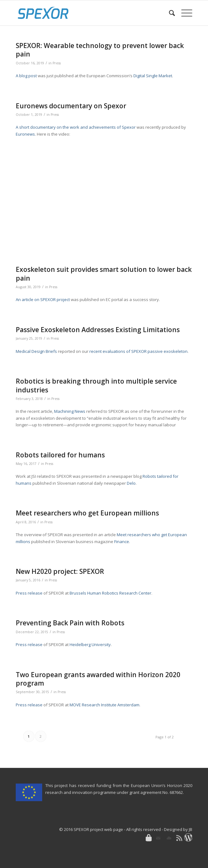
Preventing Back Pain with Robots (70, 623)
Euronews (25, 134)
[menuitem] (169, 13)
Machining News (70, 411)
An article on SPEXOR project (43, 299)
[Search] (169, 13)
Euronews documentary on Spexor (71, 106)
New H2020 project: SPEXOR (60, 571)
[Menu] (184, 13)
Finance (122, 542)
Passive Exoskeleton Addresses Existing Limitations (98, 330)
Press (57, 63)
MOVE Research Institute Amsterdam (104, 705)
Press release (29, 593)
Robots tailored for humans (60, 455)
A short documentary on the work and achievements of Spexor (76, 127)
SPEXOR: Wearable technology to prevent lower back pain (100, 50)
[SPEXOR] (86, 13)
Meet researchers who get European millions (87, 513)
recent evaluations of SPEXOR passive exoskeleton (138, 351)
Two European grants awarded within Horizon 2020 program (98, 679)
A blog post (26, 76)
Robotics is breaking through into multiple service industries (96, 385)
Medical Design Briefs (36, 351)
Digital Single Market (153, 76)
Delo (131, 483)
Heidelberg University (90, 644)
